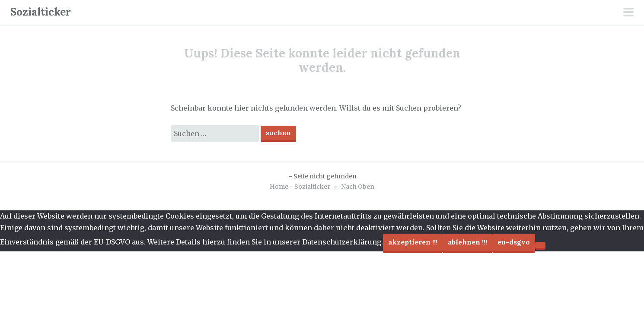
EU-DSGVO (514, 242)
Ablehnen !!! (467, 242)
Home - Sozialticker (300, 187)
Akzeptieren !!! (413, 242)
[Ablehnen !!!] (540, 245)
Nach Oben (358, 187)
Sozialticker (41, 12)
